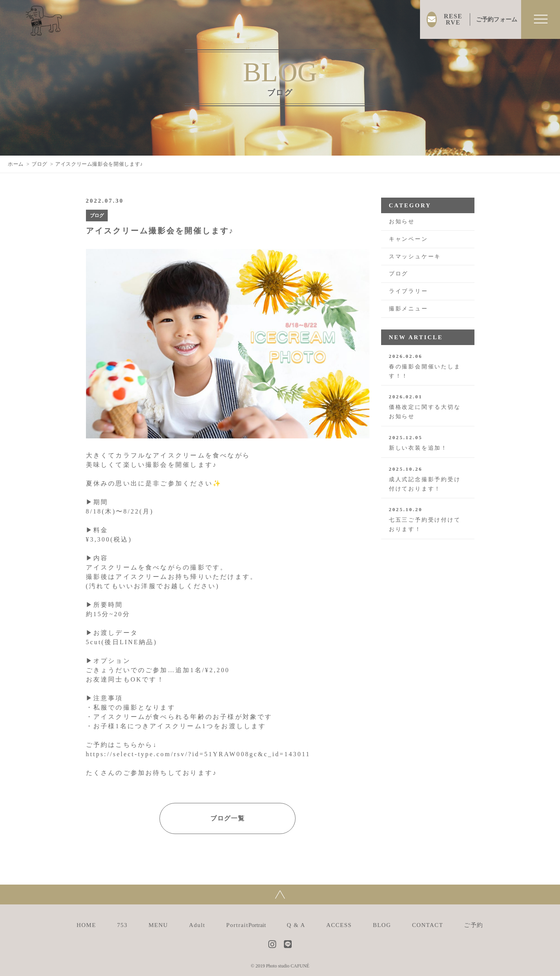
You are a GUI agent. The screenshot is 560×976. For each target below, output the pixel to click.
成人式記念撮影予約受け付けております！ (428, 479)
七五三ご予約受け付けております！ (428, 519)
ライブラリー (409, 291)
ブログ (39, 164)
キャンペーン (409, 239)
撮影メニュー (409, 309)
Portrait (246, 925)
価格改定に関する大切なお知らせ (428, 407)
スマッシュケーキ (415, 257)
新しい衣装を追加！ (428, 443)
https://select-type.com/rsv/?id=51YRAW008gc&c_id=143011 (198, 754)
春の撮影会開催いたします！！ (428, 366)
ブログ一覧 (227, 818)
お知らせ (402, 222)
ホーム (16, 164)
